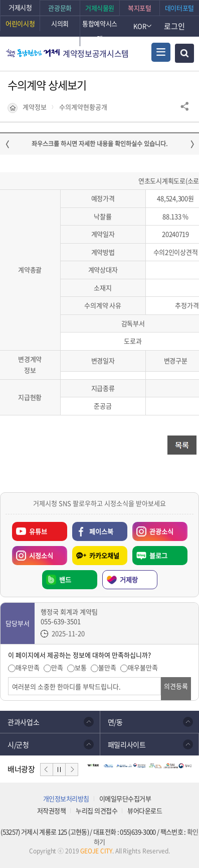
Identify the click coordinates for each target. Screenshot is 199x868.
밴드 (65, 579)
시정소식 (33, 553)
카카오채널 (104, 555)
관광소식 (153, 529)
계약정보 (35, 107)
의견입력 (8, 677)
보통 (81, 668)
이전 (47, 770)
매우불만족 (143, 668)
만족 (57, 668)
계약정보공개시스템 (96, 53)
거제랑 (129, 579)
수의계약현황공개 (83, 107)
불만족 (107, 668)
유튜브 (38, 531)
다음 (72, 770)
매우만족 (28, 668)
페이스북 (101, 531)
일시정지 (59, 770)
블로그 (158, 555)
